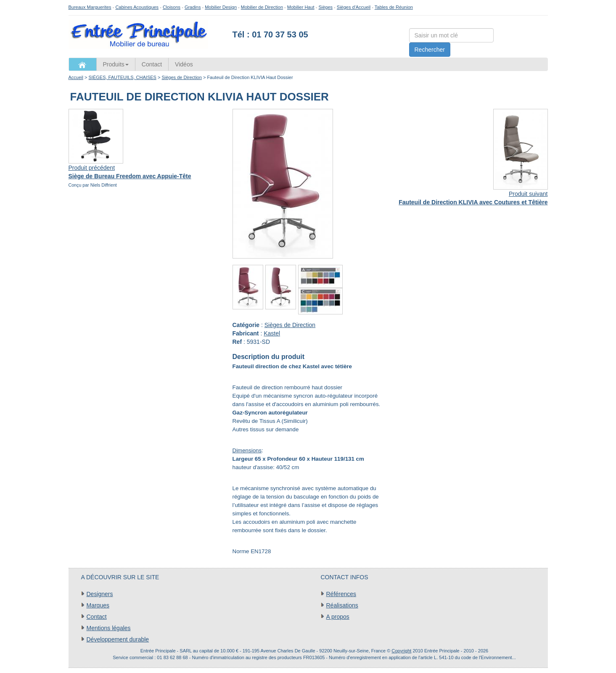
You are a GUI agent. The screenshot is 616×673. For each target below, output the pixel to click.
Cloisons (172, 7)
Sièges (325, 7)
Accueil (76, 77)
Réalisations (342, 605)
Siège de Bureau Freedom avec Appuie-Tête (130, 176)
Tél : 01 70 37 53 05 (270, 34)
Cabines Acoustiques (137, 7)
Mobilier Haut (301, 7)
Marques (98, 605)
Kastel (272, 333)
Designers (100, 594)
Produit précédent (92, 168)
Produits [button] (116, 64)
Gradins (193, 7)
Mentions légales (109, 628)
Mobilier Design (221, 7)
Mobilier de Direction (262, 7)
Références (341, 594)
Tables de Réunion (394, 7)
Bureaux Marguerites (90, 7)
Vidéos (184, 64)
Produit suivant (528, 194)
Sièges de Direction (181, 77)
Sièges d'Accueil (354, 7)
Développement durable (118, 639)
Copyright (401, 651)
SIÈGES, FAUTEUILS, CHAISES (123, 77)
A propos (338, 617)
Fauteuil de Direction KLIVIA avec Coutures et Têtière (473, 202)
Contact (152, 64)
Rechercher (430, 50)
